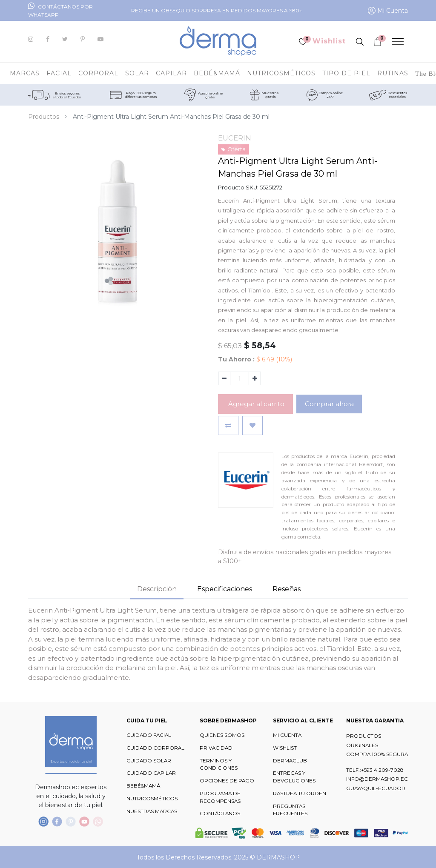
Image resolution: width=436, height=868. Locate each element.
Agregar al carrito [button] (255, 404)
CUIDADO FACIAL (149, 735)
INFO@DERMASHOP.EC (377, 779)
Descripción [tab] (157, 589)
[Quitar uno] (224, 378)
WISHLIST (285, 748)
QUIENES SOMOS (222, 735)
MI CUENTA (287, 735)
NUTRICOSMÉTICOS (152, 799)
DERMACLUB (290, 761)
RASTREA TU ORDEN (300, 794)
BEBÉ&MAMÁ (143, 786)
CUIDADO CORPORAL (155, 748)
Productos (44, 117)
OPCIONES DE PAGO (227, 781)
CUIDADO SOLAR (149, 761)
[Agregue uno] (255, 378)
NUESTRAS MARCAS (152, 811)
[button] (228, 425)
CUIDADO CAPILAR (151, 773)
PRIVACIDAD (216, 748)
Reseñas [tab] (287, 589)
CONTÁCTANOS (220, 814)
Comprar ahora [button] (329, 404)
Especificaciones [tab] (225, 589)
